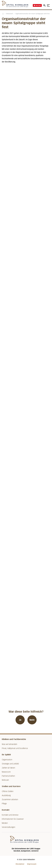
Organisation (7, 760)
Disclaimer (20, 864)
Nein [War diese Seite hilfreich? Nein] (32, 720)
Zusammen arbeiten (10, 800)
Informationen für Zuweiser (13, 819)
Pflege (4, 804)
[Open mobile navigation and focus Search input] (45, 5)
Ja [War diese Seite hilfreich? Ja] (20, 720)
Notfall (37, 5)
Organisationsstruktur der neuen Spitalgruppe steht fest (32, 14)
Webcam (5, 780)
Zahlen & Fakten (8, 768)
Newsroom (10, 14)
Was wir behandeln (9, 744)
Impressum (32, 864)
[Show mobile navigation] (48, 5)
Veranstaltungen (9, 827)
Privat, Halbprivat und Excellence (15, 748)
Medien (5, 823)
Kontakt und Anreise (10, 815)
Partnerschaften (8, 776)
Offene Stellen (8, 791)
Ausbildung (6, 795)
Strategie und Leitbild (10, 764)
